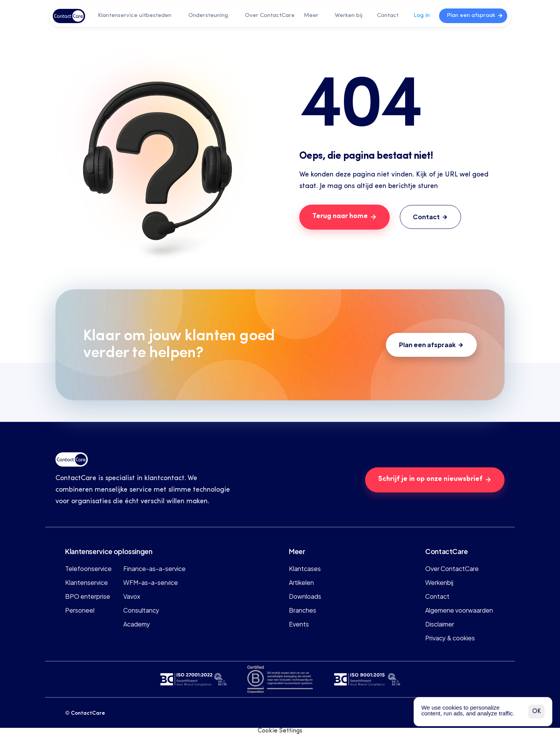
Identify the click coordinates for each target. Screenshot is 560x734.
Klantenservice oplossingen (109, 551)
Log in (422, 16)
